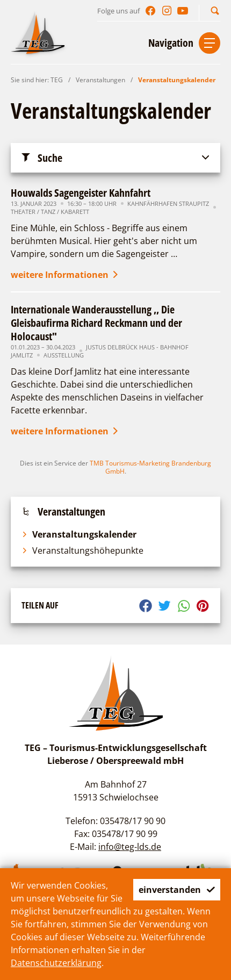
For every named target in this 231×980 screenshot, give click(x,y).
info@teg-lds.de (130, 847)
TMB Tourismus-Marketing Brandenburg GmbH (150, 467)
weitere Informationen (65, 275)
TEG (57, 80)
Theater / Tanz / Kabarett (50, 212)
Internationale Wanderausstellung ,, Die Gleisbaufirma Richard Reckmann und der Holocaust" (96, 323)
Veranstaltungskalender (177, 80)
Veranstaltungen (100, 80)
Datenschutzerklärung (56, 963)
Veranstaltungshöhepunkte (82, 550)
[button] (215, 10)
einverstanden (177, 890)
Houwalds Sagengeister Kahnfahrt (81, 193)
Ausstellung (64, 355)
